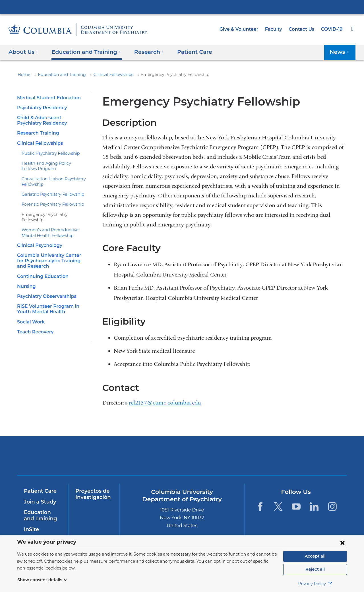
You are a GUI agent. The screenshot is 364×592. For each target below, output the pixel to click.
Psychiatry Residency (41, 108)
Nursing (26, 281)
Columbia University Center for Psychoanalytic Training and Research (51, 255)
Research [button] (142, 52)
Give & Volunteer (243, 29)
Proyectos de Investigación (92, 494)
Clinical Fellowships (104, 75)
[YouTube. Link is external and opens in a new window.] (296, 506)
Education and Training (57, 75)
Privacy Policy (315, 584)
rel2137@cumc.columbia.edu (165, 403)
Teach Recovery (34, 326)
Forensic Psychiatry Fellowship (50, 204)
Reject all (315, 569)
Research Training (37, 133)
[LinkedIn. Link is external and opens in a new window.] (314, 506)
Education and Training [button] (82, 52)
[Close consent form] (342, 543)
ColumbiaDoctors (305, 456)
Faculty (276, 29)
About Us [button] (23, 52)
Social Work (30, 316)
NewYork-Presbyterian (141, 459)
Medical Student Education (46, 98)
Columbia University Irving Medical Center (182, 7)
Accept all (315, 556)
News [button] (341, 52)
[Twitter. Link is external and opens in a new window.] (278, 506)
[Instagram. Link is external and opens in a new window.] (332, 506)
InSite (31, 529)
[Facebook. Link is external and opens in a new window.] (260, 506)
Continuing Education (41, 271)
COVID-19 (332, 29)
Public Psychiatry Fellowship (47, 153)
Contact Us (303, 29)
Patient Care (185, 52)
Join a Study (39, 502)
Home (23, 75)
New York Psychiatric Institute (223, 457)
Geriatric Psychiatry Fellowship (50, 194)
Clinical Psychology (39, 240)
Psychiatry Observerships (45, 291)
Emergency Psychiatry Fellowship (52, 214)
